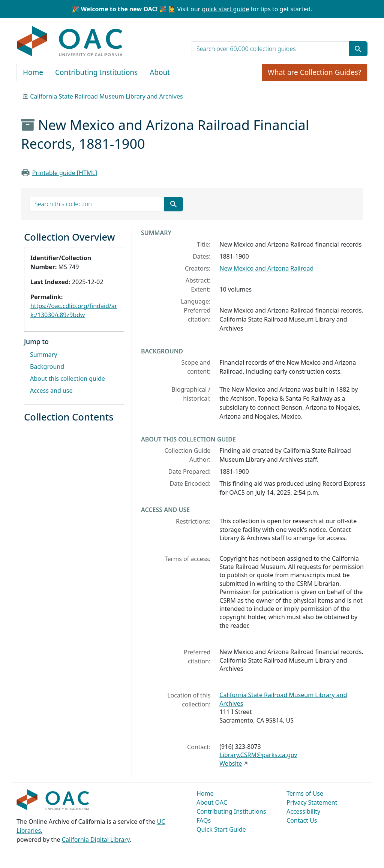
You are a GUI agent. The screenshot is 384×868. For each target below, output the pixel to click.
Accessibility (303, 811)
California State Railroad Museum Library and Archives (106, 96)
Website (231, 763)
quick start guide (225, 9)
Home (33, 72)
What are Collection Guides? (314, 72)
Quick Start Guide (221, 829)
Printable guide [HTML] (65, 173)
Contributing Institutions (96, 72)
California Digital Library (96, 840)
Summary (43, 355)
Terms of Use (305, 793)
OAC (70, 42)
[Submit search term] (358, 49)
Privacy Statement (312, 802)
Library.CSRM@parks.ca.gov (258, 755)
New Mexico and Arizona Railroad (266, 268)
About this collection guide (67, 379)
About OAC (212, 802)
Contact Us (302, 820)
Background (47, 367)
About (160, 72)
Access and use (51, 391)
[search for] (270, 49)
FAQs (204, 820)
